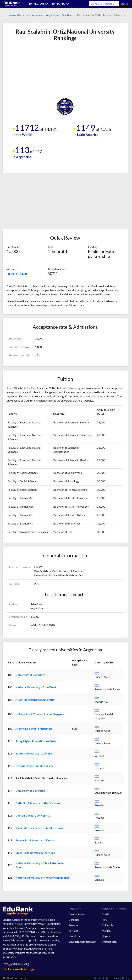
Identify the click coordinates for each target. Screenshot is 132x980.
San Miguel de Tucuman (82, 942)
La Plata (73, 931)
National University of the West (36, 687)
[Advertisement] (32, 70)
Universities (14, 15)
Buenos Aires (76, 914)
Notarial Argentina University (34, 766)
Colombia (107, 925)
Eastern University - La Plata (34, 753)
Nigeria (106, 936)
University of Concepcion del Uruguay (40, 714)
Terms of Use (101, 978)
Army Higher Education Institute (36, 741)
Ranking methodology (19, 969)
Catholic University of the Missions (38, 803)
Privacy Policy (121, 978)
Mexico (106, 931)
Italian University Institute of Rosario (39, 828)
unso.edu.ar (17, 273)
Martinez (67, 15)
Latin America (34, 15)
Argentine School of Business (34, 729)
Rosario (73, 925)
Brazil (105, 914)
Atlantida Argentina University (35, 700)
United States (110, 942)
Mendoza (74, 936)
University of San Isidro (30, 675)
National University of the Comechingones (43, 878)
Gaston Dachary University (33, 815)
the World (24, 135)
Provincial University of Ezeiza (35, 840)
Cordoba (74, 920)
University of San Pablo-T (32, 791)
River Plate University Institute (35, 853)
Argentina (52, 15)
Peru (104, 920)
